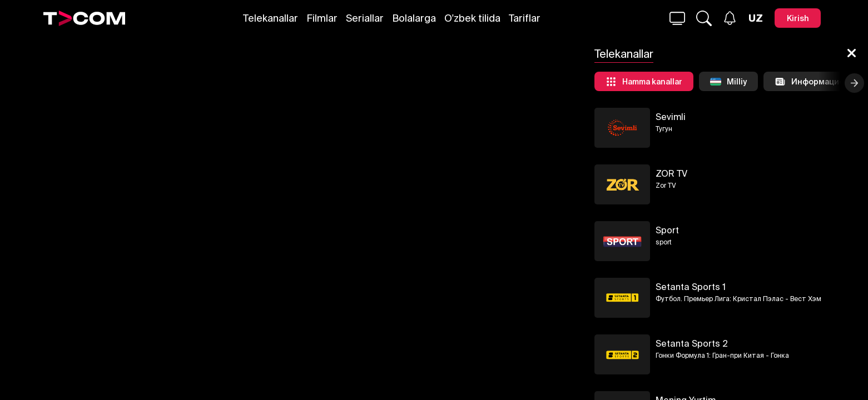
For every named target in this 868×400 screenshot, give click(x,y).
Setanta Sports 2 (692, 343)
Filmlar (322, 18)
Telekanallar (271, 18)
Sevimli (671, 117)
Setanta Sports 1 (691, 287)
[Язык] (756, 18)
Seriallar (365, 18)
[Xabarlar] (730, 18)
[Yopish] (852, 54)
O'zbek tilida (472, 18)
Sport (667, 230)
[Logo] (85, 18)
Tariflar (525, 18)
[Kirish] (798, 18)
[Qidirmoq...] (677, 18)
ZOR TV (671, 173)
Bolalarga (414, 18)
